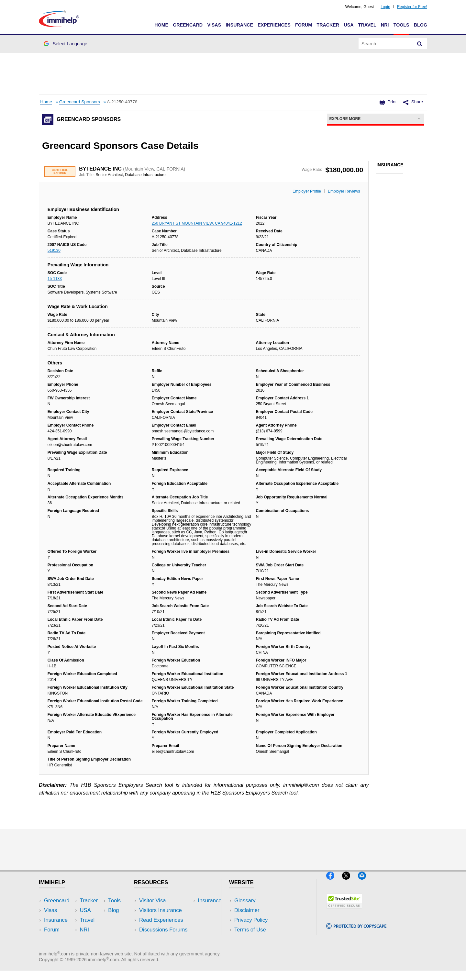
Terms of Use (250, 930)
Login (385, 7)
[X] (350, 882)
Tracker (328, 25)
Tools (401, 25)
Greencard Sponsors (80, 102)
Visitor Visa (152, 901)
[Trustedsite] (344, 911)
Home (161, 25)
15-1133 (55, 279)
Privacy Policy (251, 920)
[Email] (365, 882)
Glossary (245, 901)
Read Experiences (161, 920)
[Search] (420, 44)
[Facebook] (334, 882)
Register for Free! (412, 7)
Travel (367, 25)
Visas (214, 25)
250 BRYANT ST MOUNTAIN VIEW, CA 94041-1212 (197, 223)
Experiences (274, 25)
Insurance (239, 25)
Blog (421, 25)
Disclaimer (247, 910)
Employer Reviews (344, 191)
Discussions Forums (163, 930)
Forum (304, 25)
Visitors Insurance (161, 910)
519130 (54, 251)
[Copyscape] (356, 932)
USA (349, 25)
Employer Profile (307, 191)
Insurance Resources (165, 940)
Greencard (188, 25)
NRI (385, 25)
